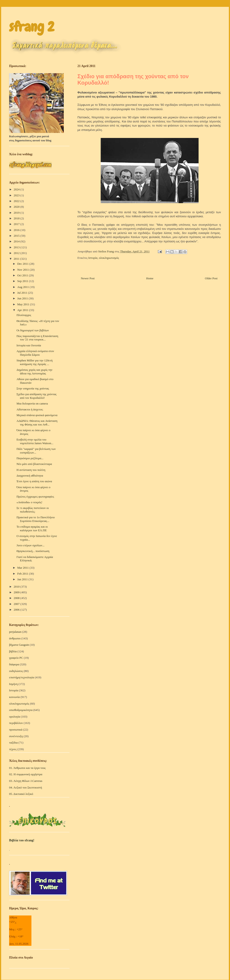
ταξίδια (13, 743)
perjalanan (15, 632)
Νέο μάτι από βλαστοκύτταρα (34, 464)
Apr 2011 (23, 310)
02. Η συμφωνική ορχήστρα (26, 774)
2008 (17, 598)
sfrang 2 (32, 27)
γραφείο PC (16, 658)
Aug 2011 (23, 287)
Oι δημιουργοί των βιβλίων (33, 330)
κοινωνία (14, 697)
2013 (17, 247)
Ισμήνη (13, 684)
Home (150, 278)
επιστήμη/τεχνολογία (22, 677)
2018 (17, 218)
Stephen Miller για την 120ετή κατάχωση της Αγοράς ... (34, 362)
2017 (17, 224)
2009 (17, 592)
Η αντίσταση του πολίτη (31, 470)
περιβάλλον (16, 723)
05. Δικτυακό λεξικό (21, 794)
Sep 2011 (23, 281)
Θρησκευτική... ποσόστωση (33, 551)
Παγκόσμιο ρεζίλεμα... (30, 458)
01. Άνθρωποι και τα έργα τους (27, 768)
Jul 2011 (23, 293)
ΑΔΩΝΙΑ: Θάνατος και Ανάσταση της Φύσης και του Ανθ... (37, 423)
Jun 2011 (23, 298)
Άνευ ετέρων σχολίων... (30, 545)
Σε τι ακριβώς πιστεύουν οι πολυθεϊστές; (32, 510)
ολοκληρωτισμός (109, 258)
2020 (17, 207)
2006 (17, 610)
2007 (17, 604)
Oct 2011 (23, 275)
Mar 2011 (23, 568)
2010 (17, 587)
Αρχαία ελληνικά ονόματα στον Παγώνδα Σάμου (35, 353)
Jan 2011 (23, 579)
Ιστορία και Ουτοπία (29, 345)
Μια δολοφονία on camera (32, 403)
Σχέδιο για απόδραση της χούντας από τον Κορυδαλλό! (36, 396)
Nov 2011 (23, 270)
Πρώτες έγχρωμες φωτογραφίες (35, 496)
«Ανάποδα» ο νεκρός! (29, 502)
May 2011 (24, 304)
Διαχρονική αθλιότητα (30, 476)
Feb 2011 (23, 574)
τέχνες (13, 749)
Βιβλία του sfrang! (22, 840)
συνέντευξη (16, 736)
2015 (17, 236)
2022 (17, 201)
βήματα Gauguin (19, 645)
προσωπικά (16, 730)
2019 (17, 213)
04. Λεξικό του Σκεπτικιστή (26, 787)
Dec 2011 (23, 264)
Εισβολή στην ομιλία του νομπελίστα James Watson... (35, 441)
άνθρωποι (15, 638)
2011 (17, 259)
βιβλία (13, 651)
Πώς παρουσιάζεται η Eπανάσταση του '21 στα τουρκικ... (37, 338)
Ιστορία (93, 258)
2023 (17, 195)
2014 (17, 241)
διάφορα (14, 664)
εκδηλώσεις (16, 671)
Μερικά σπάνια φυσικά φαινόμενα (37, 415)
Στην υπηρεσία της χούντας (33, 388)
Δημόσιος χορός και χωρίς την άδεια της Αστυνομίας (34, 372)
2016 (17, 230)
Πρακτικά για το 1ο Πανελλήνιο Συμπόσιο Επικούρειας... (36, 519)
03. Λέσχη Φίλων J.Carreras (26, 781)
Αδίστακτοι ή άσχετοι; (30, 409)
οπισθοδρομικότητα (21, 710)
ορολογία (15, 717)
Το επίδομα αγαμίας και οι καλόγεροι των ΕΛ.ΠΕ (32, 528)
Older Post (211, 278)
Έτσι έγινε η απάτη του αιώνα (34, 481)
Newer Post (88, 278)
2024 (17, 189)
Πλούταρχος (24, 315)
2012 (17, 253)
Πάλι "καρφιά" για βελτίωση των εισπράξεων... (36, 451)
